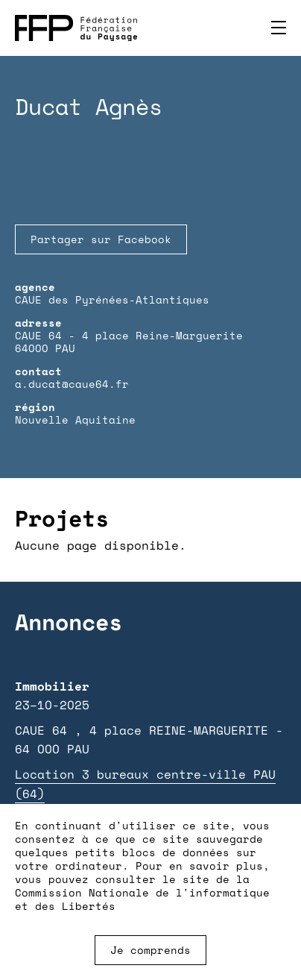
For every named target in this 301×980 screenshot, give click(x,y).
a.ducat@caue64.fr (72, 384)
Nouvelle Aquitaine (75, 420)
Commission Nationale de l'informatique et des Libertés (142, 899)
